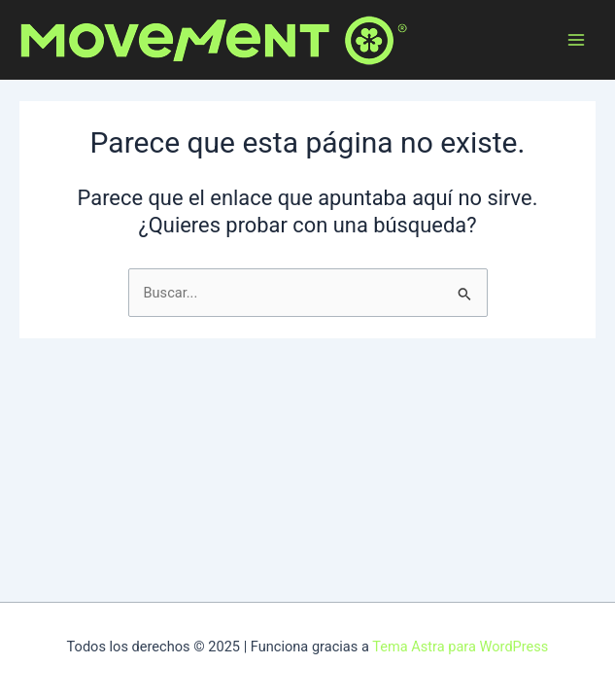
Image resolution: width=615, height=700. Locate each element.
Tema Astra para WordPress (460, 647)
